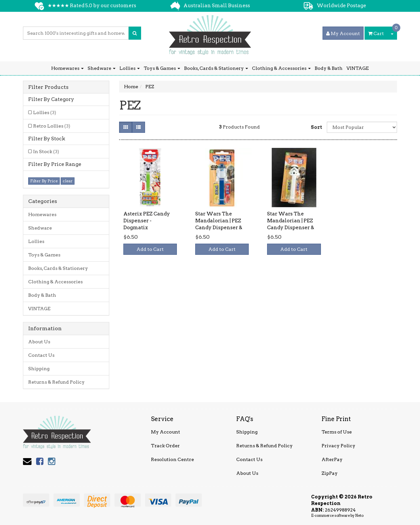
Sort (316, 127)
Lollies (130, 68)
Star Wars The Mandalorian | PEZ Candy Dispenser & (219, 221)
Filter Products (48, 87)
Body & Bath (329, 68)
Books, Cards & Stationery (216, 68)
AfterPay (332, 459)
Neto (359, 515)
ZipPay (330, 473)
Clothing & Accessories (281, 68)
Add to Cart (150, 249)
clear (68, 181)
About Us (39, 342)
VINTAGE (358, 68)
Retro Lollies (52, 126)
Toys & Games (162, 68)
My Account (166, 432)
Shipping (39, 369)
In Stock (46, 151)
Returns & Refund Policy (56, 382)
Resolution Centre (172, 459)
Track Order (165, 446)
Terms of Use (337, 432)
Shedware (102, 68)
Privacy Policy (338, 446)
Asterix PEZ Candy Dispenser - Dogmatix (147, 221)
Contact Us (41, 355)
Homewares (67, 68)
